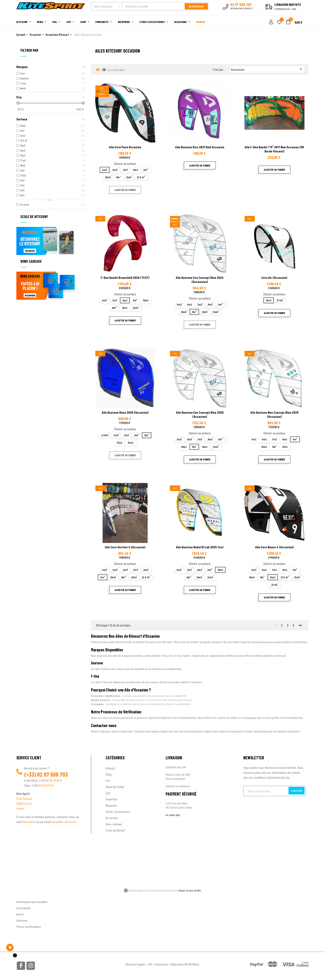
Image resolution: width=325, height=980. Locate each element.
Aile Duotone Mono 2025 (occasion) (125, 412)
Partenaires (161, 964)
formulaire (30, 822)
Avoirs (20, 914)
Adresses (22, 920)
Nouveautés (267, 69)
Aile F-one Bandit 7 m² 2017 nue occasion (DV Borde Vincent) (274, 149)
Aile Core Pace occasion (125, 147)
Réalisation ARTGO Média (185, 964)
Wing (109, 774)
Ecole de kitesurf (116, 830)
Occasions (112, 818)
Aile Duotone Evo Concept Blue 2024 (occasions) (200, 280)
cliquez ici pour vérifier (190, 890)
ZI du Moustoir (24, 798)
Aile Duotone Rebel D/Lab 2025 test (200, 547)
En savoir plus (173, 815)
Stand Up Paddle (115, 787)
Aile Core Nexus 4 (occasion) (274, 547)
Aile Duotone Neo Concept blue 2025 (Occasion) (274, 414)
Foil (108, 781)
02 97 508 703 (52, 774)
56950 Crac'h (24, 803)
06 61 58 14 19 (46, 785)
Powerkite (112, 799)
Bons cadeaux (114, 824)
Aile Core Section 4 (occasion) (125, 547)
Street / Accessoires (118, 812)
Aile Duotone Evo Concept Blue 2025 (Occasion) (200, 414)
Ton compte (24, 895)
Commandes (24, 908)
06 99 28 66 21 (54, 780)
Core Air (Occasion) (274, 277)
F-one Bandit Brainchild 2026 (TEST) (125, 277)
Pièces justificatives (29, 927)
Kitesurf (110, 768)
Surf (108, 793)
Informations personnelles (32, 902)
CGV (150, 964)
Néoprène (111, 805)
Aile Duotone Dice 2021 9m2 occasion (200, 147)
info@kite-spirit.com (64, 822)
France (20, 808)
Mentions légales (136, 964)
